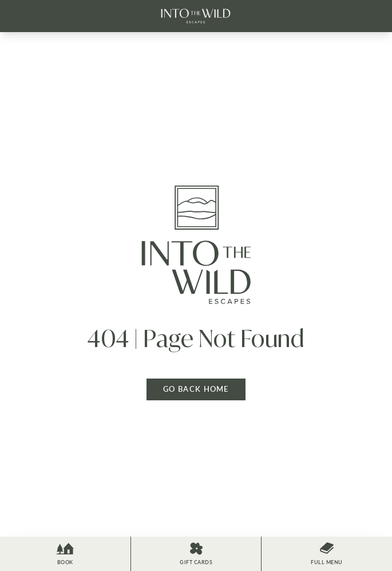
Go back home (196, 389)
